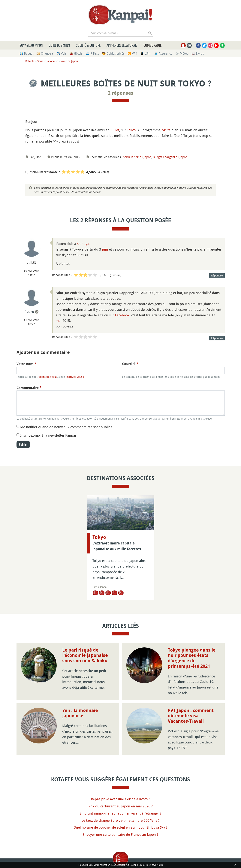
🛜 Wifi (132, 53)
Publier (23, 445)
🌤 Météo (182, 53)
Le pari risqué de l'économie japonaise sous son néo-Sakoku (85, 656)
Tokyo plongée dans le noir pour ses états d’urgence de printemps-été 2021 (192, 658)
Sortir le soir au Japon (137, 157)
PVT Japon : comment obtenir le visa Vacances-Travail (191, 716)
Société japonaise (48, 61)
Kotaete (30, 61)
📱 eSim (146, 53)
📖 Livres (198, 53)
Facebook (122, 315)
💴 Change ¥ (45, 53)
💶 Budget (26, 53)
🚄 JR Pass (92, 53)
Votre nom (26, 364)
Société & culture (88, 45)
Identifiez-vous (48, 377)
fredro (29, 312)
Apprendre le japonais (122, 45)
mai (59, 321)
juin (105, 249)
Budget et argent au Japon (170, 157)
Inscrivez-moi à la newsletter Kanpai (48, 435)
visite (166, 130)
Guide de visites (59, 45)
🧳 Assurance (163, 53)
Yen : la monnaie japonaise (80, 713)
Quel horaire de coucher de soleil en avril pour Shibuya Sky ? (120, 827)
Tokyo (131, 130)
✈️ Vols (61, 53)
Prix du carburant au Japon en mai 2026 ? (121, 806)
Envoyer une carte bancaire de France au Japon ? (120, 834)
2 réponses (121, 93)
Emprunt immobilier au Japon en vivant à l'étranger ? (120, 813)
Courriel (130, 364)
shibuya (83, 244)
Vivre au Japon (69, 61)
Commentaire (29, 388)
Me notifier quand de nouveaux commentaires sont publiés (66, 427)
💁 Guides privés (113, 53)
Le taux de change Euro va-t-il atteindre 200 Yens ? (121, 820)
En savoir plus (156, 865)
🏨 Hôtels (76, 53)
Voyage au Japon (31, 45)
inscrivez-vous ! (75, 377)
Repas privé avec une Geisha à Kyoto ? (120, 799)
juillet (115, 130)
